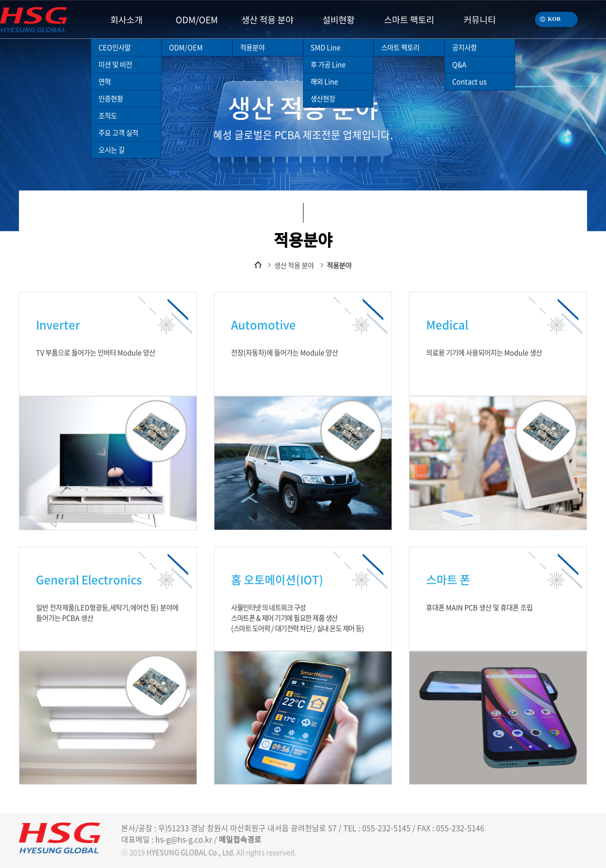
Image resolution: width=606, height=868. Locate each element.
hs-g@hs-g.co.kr (184, 839)
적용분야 (252, 47)
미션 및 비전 (115, 64)
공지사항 (464, 47)
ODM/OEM (186, 47)
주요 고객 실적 (118, 133)
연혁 (105, 81)
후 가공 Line (328, 64)
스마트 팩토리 (400, 47)
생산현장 (323, 99)
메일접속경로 (240, 839)
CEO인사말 (115, 47)
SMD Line (325, 47)
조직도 (108, 116)
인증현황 (111, 99)
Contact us (469, 81)
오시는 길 (111, 150)
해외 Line (324, 81)
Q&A (459, 64)
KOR (548, 17)
